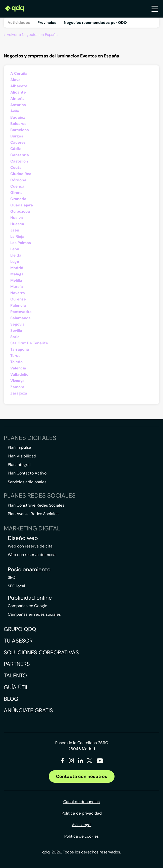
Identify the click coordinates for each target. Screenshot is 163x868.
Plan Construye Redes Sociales (36, 505)
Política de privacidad (82, 813)
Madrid (17, 268)
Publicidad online (30, 598)
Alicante (18, 92)
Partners (17, 664)
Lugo (15, 262)
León (15, 249)
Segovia (17, 324)
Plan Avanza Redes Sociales (33, 514)
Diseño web (23, 538)
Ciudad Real (21, 174)
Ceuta (16, 168)
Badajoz (18, 117)
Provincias (47, 23)
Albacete (19, 86)
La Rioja (17, 236)
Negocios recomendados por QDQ (95, 23)
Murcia (17, 287)
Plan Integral (19, 465)
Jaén (15, 230)
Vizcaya (17, 381)
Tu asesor (18, 641)
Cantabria (20, 155)
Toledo (16, 362)
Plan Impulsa (19, 447)
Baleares (18, 124)
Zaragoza (19, 393)
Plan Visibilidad (22, 456)
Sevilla (16, 331)
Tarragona (20, 349)
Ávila (15, 111)
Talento (15, 676)
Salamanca (20, 318)
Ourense (18, 299)
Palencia (18, 305)
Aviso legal (82, 825)
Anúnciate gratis (28, 710)
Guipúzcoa (20, 211)
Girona (16, 193)
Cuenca (17, 186)
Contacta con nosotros (82, 776)
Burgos (17, 136)
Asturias (18, 105)
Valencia (18, 368)
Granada (18, 199)
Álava (15, 80)
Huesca (17, 224)
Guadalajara (22, 205)
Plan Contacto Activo (27, 473)
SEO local (16, 586)
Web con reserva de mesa (32, 555)
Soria (15, 337)
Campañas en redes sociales (34, 614)
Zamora (17, 387)
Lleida (16, 255)
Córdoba (18, 180)
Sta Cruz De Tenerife (29, 343)
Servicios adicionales (27, 482)
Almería (17, 99)
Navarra (18, 293)
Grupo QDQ (20, 629)
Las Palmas (21, 243)
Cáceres (18, 142)
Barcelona (20, 130)
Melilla (16, 280)
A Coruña (19, 73)
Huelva (17, 218)
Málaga (17, 274)
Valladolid (19, 374)
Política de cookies (82, 836)
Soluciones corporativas (41, 652)
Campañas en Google (28, 606)
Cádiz (15, 149)
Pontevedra (21, 312)
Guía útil (16, 687)
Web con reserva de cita (30, 546)
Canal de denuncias (82, 802)
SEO (12, 577)
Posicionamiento (29, 570)
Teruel (16, 356)
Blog (11, 699)
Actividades (19, 23)
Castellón (19, 161)
